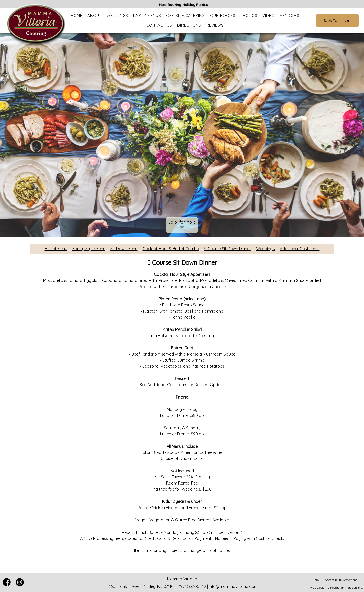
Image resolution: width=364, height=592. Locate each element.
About (95, 16)
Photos (249, 16)
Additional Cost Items (300, 249)
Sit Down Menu (124, 249)
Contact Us (159, 25)
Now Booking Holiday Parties (183, 5)
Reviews (215, 25)
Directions (189, 25)
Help (316, 580)
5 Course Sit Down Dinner (228, 249)
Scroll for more (182, 222)
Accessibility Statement (341, 580)
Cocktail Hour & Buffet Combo (171, 249)
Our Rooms (223, 16)
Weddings (117, 16)
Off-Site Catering (186, 16)
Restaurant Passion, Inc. (346, 588)
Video (269, 16)
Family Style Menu (89, 249)
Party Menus (147, 16)
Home (77, 16)
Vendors (290, 16)
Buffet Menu (56, 249)
